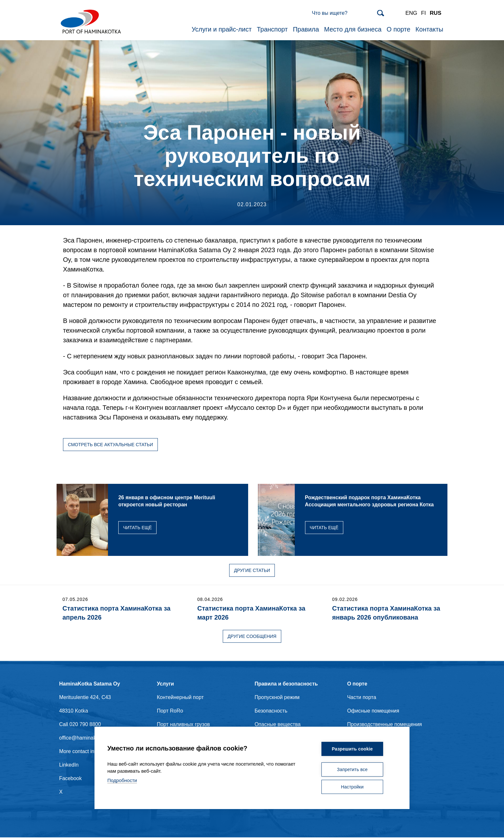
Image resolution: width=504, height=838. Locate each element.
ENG (411, 13)
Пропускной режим (277, 698)
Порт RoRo (170, 711)
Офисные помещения (373, 711)
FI (423, 13)
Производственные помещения (385, 725)
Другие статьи (252, 571)
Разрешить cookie (352, 749)
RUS (436, 13)
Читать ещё (158, 528)
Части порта (362, 698)
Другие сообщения (252, 637)
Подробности (122, 780)
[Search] (348, 14)
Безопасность (271, 711)
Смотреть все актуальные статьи (110, 445)
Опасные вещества (278, 725)
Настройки (352, 787)
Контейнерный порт (180, 698)
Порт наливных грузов (183, 725)
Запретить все (352, 769)
